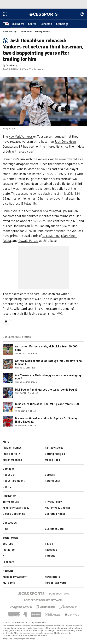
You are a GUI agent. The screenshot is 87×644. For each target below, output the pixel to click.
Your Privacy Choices (58, 508)
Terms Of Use (11, 502)
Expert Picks (26, 32)
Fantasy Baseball (43, 32)
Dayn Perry (11, 65)
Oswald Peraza (28, 241)
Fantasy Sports (54, 448)
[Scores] (32, 24)
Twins (19, 169)
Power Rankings (10, 32)
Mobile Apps (52, 460)
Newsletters (52, 577)
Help (5, 529)
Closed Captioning (14, 514)
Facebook (51, 550)
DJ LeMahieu (51, 236)
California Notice (55, 514)
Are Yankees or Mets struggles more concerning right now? (49, 377)
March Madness (12, 460)
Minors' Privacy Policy (16, 508)
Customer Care (54, 529)
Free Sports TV (12, 454)
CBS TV (7, 487)
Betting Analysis (55, 454)
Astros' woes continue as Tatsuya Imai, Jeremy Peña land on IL (48, 363)
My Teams (9, 583)
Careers (50, 475)
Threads (50, 556)
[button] (75, 24)
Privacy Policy (53, 502)
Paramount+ (53, 481)
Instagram (9, 550)
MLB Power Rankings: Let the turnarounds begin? (46, 390)
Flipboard (8, 562)
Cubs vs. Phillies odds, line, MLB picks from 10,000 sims (47, 406)
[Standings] (62, 24)
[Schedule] (46, 24)
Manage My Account (15, 577)
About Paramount (14, 481)
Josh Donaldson (65, 142)
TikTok (49, 544)
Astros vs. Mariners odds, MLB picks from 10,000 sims (46, 348)
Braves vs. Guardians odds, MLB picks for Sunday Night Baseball (46, 420)
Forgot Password (55, 583)
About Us (8, 475)
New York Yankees (21, 137)
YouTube (8, 544)
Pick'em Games (12, 448)
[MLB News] (18, 24)
